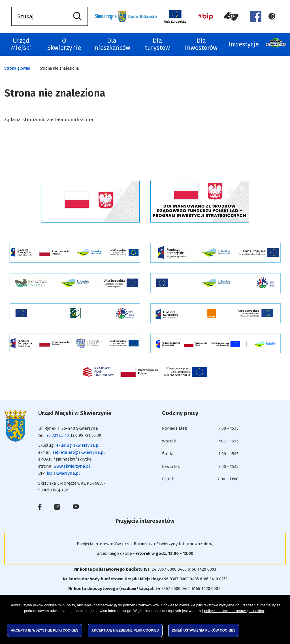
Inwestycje (244, 44)
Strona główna (17, 68)
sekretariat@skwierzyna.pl (79, 452)
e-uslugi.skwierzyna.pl (78, 445)
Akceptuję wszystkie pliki (45, 630)
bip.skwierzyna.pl (63, 473)
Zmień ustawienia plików (204, 630)
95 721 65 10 (58, 435)
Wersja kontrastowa (272, 16)
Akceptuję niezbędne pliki (125, 630)
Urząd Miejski (21, 44)
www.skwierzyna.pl (72, 466)
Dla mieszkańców (112, 44)
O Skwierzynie (64, 44)
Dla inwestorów (201, 44)
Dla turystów (157, 44)
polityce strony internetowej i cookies (234, 611)
